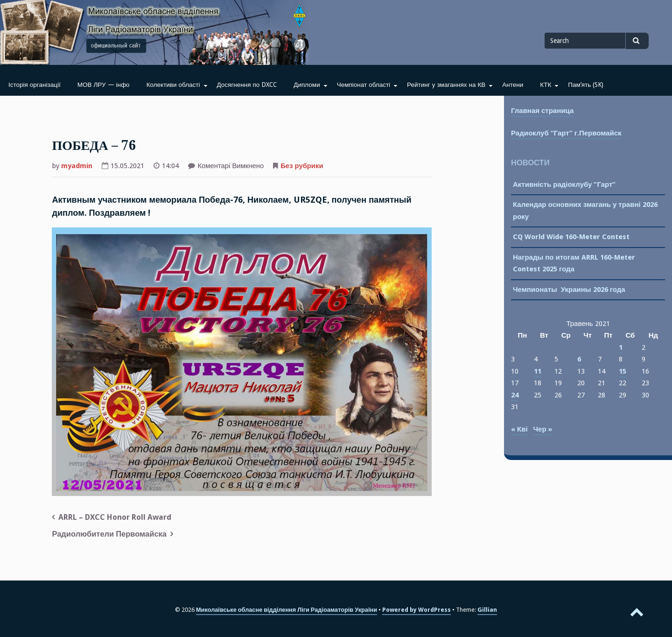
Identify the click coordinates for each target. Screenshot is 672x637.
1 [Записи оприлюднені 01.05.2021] (621, 347)
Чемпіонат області (364, 85)
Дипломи (307, 85)
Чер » (543, 429)
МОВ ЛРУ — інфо (104, 85)
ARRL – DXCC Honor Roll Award (115, 517)
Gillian (487, 610)
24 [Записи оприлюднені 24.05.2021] (515, 395)
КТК (546, 85)
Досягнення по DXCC (247, 85)
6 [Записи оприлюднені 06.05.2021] (579, 359)
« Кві (519, 429)
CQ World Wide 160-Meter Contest (571, 237)
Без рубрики (302, 166)
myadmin (77, 166)
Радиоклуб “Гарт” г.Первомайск (566, 133)
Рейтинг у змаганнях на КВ (446, 85)
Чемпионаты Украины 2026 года (569, 290)
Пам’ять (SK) (586, 85)
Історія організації (35, 85)
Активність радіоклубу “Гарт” (564, 184)
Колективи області (173, 85)
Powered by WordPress (416, 610)
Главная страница (542, 111)
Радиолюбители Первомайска (109, 534)
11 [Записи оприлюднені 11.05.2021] (538, 371)
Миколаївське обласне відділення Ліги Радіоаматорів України (287, 610)
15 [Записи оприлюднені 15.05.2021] (623, 371)
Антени (513, 85)
